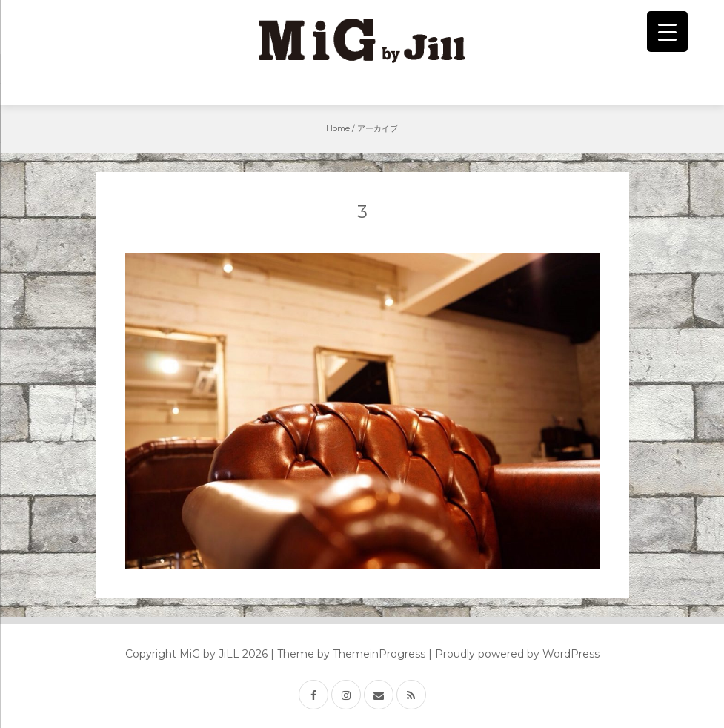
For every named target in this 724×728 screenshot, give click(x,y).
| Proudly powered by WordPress (514, 654)
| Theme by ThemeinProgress (348, 654)
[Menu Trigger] (667, 32)
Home (338, 128)
